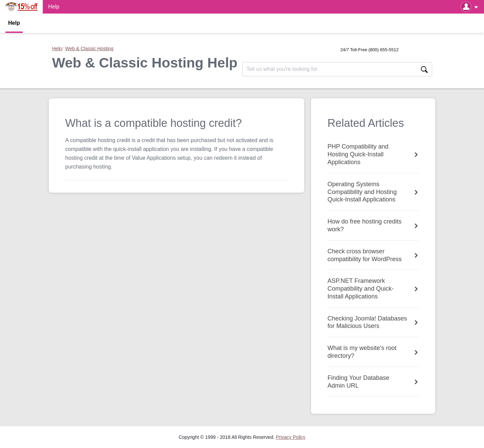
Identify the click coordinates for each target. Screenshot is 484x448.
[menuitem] (291, 437)
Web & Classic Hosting (89, 48)
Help (14, 23)
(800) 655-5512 (383, 50)
